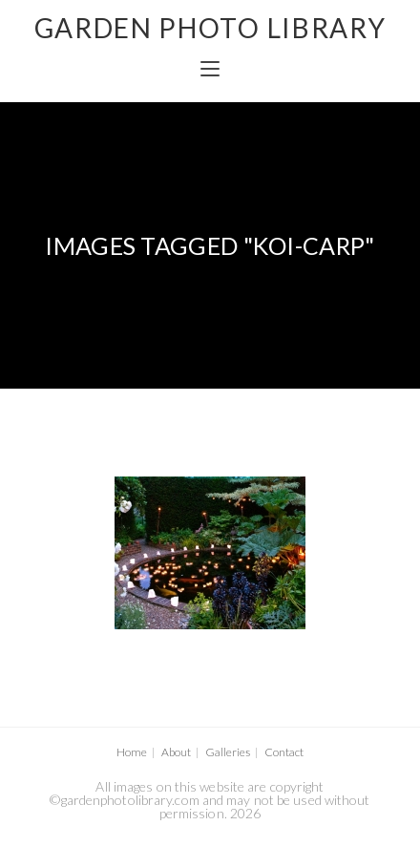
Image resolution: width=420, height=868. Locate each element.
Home (132, 752)
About (176, 752)
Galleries (228, 752)
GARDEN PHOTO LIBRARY (210, 28)
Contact (284, 752)
